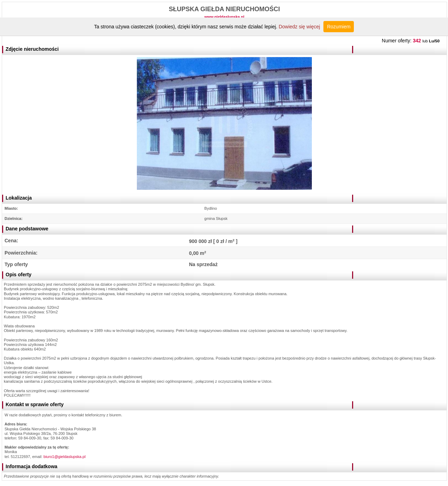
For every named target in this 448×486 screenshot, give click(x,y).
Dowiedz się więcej (299, 27)
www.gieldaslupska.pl (224, 17)
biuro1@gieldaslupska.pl (64, 457)
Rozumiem (339, 27)
